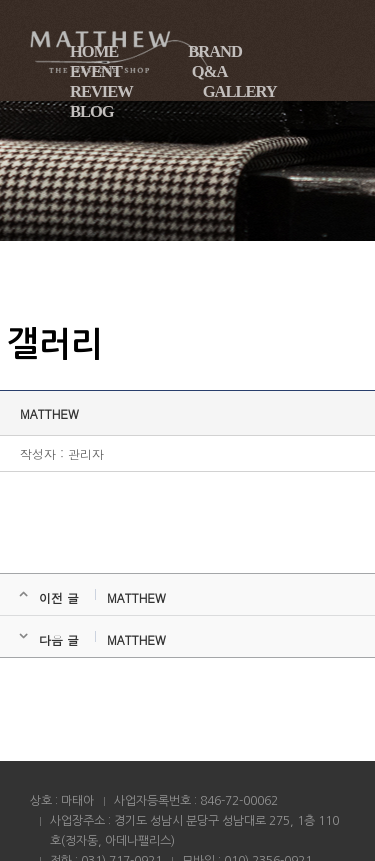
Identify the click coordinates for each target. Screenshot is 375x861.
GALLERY (240, 91)
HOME (94, 51)
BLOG (92, 111)
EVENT (96, 71)
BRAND (215, 51)
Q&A (210, 71)
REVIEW (101, 91)
